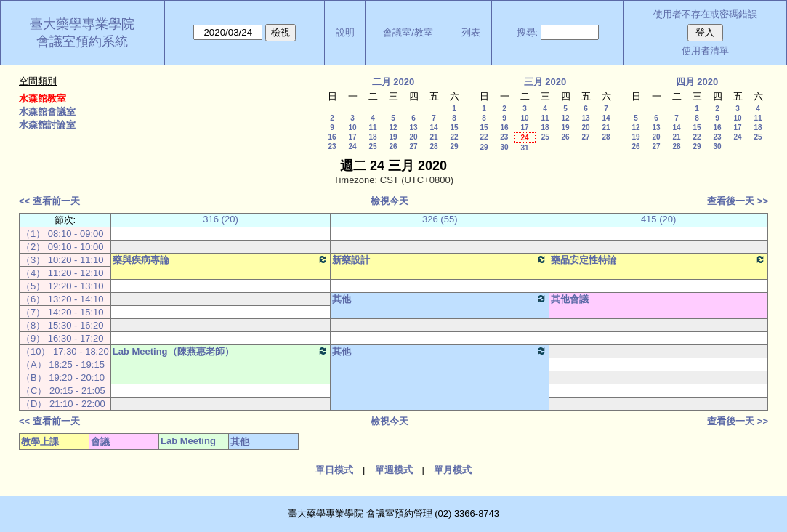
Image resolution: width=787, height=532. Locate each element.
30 (504, 147)
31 (524, 148)
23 (332, 146)
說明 (345, 32)
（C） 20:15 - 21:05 (63, 391)
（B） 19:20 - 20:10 (63, 378)
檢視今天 (390, 201)
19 (393, 137)
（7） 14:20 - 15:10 (62, 312)
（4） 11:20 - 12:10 (62, 273)
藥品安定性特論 (658, 259)
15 (454, 128)
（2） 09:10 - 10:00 (62, 247)
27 (413, 146)
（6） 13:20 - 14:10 (62, 299)
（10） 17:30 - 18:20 (65, 351)
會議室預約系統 (82, 41)
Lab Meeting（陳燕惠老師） (221, 351)
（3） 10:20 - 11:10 (62, 260)
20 (413, 137)
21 (433, 137)
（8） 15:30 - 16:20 (62, 325)
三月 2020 (545, 82)
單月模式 (453, 470)
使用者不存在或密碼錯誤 (705, 14)
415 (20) (658, 219)
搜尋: (528, 32)
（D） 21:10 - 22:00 (63, 404)
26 (393, 146)
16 (332, 137)
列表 (471, 32)
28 (433, 146)
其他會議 (570, 299)
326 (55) (440, 219)
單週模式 (394, 470)
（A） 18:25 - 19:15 (63, 364)
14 (433, 128)
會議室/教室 (408, 32)
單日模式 (334, 470)
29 (454, 146)
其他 (440, 299)
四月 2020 (697, 82)
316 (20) (220, 219)
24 (352, 146)
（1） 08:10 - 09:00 (62, 234)
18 (372, 137)
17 (352, 137)
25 (372, 146)
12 (393, 128)
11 (372, 128)
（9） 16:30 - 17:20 (62, 338)
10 (352, 128)
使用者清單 (705, 51)
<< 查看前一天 (49, 201)
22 (454, 137)
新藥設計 (440, 259)
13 (413, 128)
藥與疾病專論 (221, 259)
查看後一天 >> (738, 201)
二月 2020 (393, 82)
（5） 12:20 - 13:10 (62, 286)
